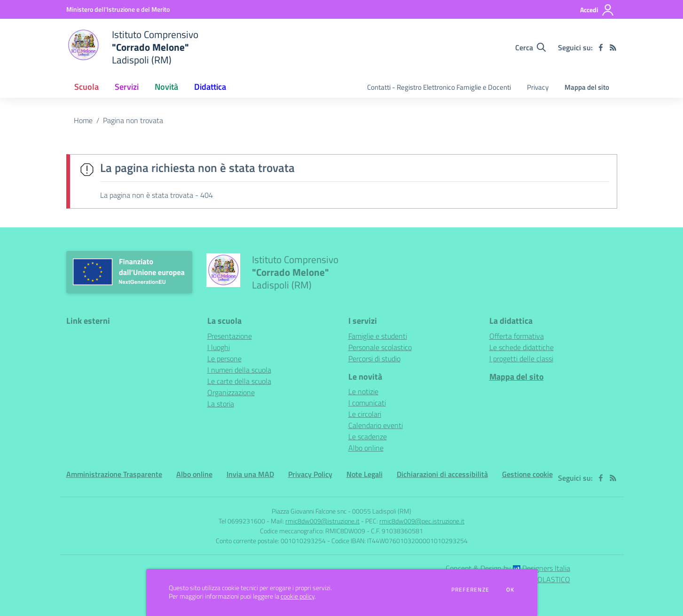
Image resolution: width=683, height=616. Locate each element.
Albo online (366, 448)
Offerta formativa (517, 336)
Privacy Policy (310, 474)
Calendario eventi (376, 425)
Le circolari (365, 414)
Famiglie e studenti (378, 336)
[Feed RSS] (613, 47)
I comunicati (367, 403)
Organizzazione (231, 392)
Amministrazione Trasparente (114, 474)
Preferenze (470, 590)
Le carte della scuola (239, 381)
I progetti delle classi (521, 359)
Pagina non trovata (133, 120)
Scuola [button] (86, 87)
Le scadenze (368, 437)
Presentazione (230, 336)
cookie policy (298, 596)
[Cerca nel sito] (530, 47)
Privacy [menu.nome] (538, 87)
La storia (221, 404)
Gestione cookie (527, 474)
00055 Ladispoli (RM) (382, 511)
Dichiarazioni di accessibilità (442, 474)
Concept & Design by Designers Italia (508, 568)
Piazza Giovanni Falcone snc (309, 511)
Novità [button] (166, 87)
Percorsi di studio (374, 359)
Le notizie (363, 391)
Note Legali (365, 474)
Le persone (224, 359)
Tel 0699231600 (242, 521)
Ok (510, 590)
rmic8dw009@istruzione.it (322, 521)
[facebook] (601, 47)
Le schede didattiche (522, 347)
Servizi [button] (127, 87)
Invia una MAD (250, 474)
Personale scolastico (380, 347)
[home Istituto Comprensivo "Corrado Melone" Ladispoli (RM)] (132, 47)
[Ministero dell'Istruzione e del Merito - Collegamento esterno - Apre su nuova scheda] (118, 9)
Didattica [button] (210, 87)
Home (83, 120)
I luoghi (219, 347)
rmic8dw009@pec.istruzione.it (422, 521)
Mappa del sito (587, 87)
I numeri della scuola (239, 370)
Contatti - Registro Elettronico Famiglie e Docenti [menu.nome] (439, 87)
